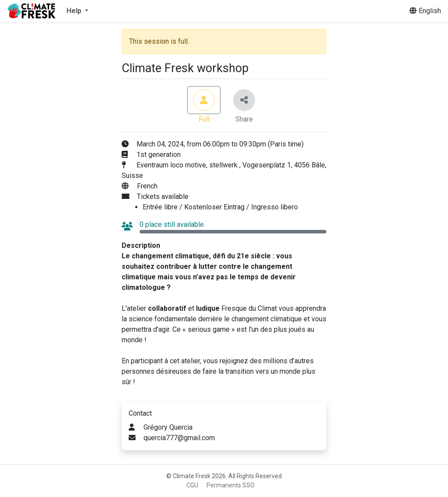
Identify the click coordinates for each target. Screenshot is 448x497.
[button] (77, 11)
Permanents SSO (231, 485)
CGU (192, 485)
